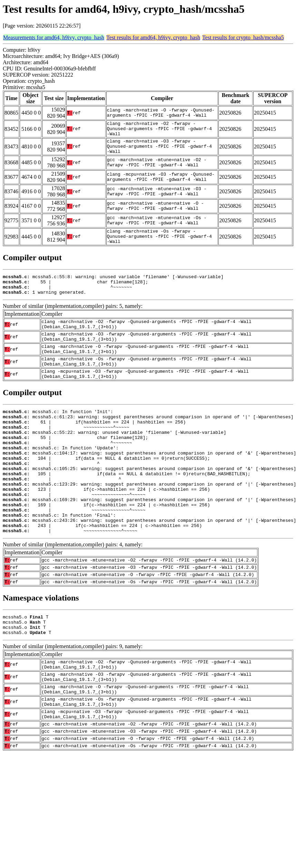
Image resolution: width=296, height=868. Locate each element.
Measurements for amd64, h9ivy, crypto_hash (54, 37)
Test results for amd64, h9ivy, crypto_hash (153, 37)
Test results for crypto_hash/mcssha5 (243, 37)
